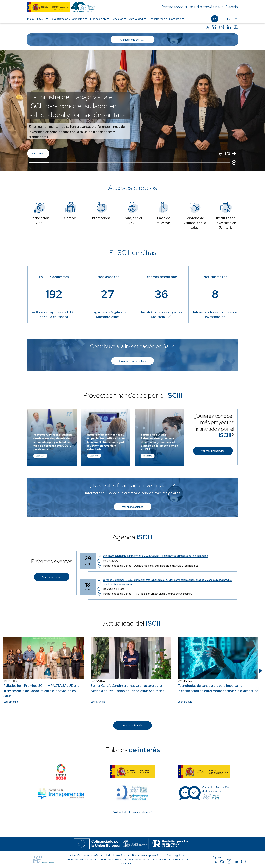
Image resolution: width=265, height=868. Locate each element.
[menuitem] (30, 19)
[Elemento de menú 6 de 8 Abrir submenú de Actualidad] (138, 19)
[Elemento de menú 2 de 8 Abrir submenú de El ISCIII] (43, 19)
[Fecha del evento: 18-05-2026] (88, 587)
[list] (132, 110)
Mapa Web (159, 859)
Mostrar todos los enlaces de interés (132, 812)
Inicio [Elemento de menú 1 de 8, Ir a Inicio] (30, 19)
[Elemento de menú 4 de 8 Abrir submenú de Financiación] (100, 19)
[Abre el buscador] (215, 19)
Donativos (125, 863)
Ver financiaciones (133, 507)
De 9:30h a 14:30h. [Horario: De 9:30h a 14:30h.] (111, 589)
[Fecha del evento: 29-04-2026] (88, 561)
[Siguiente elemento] (260, 671)
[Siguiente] (234, 154)
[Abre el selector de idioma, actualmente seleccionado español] (232, 19)
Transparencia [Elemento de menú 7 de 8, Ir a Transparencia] (158, 19)
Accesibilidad (137, 859)
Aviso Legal (173, 855)
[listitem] (132, 110)
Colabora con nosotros (133, 361)
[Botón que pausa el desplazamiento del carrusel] (234, 163)
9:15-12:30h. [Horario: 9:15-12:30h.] (107, 561)
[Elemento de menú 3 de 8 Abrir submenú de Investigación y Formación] (70, 19)
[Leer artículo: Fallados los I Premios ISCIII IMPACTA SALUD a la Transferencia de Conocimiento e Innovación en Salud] (44, 670)
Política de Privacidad (79, 859)
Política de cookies (111, 859)
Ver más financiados (213, 451)
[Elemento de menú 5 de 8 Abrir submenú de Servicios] (119, 19)
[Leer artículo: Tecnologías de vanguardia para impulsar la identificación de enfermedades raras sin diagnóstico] (218, 670)
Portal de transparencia (146, 855)
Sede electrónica (115, 855)
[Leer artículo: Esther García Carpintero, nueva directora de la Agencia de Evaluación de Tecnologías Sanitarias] (131, 670)
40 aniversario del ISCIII (133, 39)
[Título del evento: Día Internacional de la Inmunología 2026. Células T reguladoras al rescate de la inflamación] (166, 556)
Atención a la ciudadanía (84, 855)
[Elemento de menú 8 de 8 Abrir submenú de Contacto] (177, 19)
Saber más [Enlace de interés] (38, 153)
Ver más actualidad (132, 725)
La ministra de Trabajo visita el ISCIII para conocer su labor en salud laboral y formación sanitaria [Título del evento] (78, 106)
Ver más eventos (52, 577)
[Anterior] (220, 154)
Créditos (178, 859)
